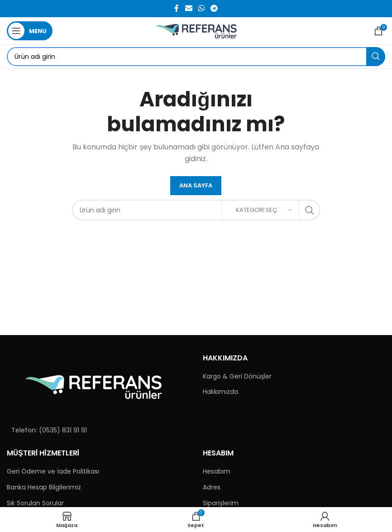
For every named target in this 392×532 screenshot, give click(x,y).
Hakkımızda (220, 392)
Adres (212, 487)
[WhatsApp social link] (201, 8)
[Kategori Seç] (260, 210)
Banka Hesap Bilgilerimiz (44, 487)
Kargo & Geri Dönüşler (237, 376)
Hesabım (217, 472)
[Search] (196, 57)
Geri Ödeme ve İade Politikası (53, 472)
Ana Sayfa (196, 185)
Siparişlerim (221, 503)
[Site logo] (196, 30)
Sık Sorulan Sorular (35, 503)
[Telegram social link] (214, 8)
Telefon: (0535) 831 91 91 (49, 430)
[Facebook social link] (177, 8)
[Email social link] (189, 8)
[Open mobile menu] (30, 31)
